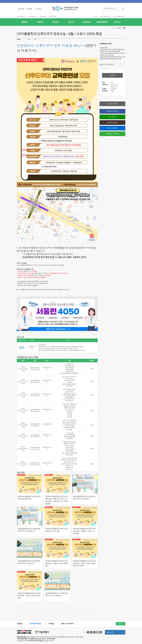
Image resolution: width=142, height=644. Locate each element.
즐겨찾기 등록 (53, 16)
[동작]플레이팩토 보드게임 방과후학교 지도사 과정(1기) (29, 530)
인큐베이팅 (86, 22)
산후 (35, 39)
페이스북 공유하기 (112, 111)
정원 (106, 82)
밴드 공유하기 (112, 117)
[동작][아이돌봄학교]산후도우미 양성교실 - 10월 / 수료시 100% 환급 (57, 563)
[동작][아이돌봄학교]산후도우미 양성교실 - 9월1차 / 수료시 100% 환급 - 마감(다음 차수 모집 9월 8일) (57, 500)
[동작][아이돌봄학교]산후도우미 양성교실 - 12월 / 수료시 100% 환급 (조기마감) (84, 563)
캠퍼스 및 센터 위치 (67, 624)
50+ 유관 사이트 (32, 16)
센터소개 (117, 22)
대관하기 (121, 624)
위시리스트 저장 (112, 104)
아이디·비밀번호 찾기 (119, 16)
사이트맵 (51, 624)
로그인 (96, 16)
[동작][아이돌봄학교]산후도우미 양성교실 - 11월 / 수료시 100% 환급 (29, 596)
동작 (29, 39)
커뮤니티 (71, 22)
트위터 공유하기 (112, 128)
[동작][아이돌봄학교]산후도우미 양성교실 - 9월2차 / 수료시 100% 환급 (84, 531)
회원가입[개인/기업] (105, 16)
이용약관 (20, 624)
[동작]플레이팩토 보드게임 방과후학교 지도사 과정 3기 (29, 562)
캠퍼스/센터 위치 (21, 16)
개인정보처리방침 (35, 624)
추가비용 (106, 91)
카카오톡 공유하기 (112, 122)
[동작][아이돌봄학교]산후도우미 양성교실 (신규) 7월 (57, 530)
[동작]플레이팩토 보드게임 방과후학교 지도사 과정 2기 (84, 498)
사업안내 (40, 22)
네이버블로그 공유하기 (112, 134)
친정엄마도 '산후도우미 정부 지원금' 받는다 (50, 45)
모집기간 (106, 85)
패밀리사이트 (115, 633)
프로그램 (55, 22)
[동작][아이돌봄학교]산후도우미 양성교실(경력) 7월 (29, 498)
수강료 (106, 89)
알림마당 (24, 22)
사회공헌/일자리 (102, 22)
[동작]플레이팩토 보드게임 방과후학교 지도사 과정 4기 (57, 594)
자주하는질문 (43, 16)
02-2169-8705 (110, 64)
